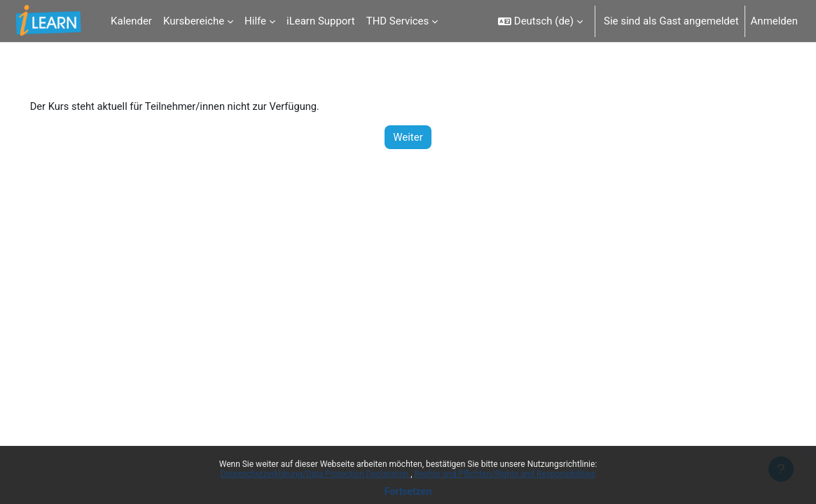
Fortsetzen (408, 491)
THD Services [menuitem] (398, 21)
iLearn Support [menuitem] (321, 21)
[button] (540, 21)
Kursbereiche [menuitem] (194, 21)
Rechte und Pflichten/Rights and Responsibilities (505, 474)
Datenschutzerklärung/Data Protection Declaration (316, 474)
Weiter (408, 137)
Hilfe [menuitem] (255, 21)
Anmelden (774, 21)
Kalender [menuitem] (131, 21)
